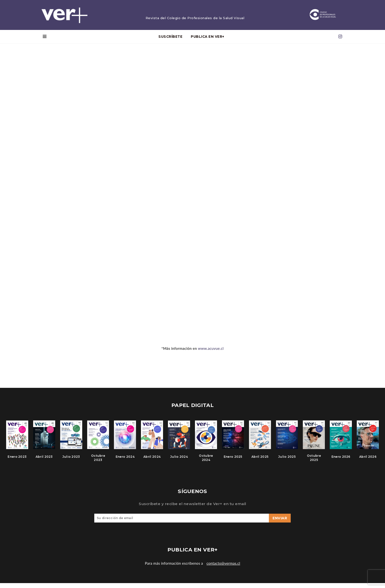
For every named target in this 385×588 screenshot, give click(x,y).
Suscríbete (170, 38)
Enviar (280, 523)
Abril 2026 (368, 460)
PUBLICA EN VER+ (208, 38)
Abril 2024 (152, 460)
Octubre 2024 (206, 461)
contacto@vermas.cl (223, 568)
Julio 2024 (179, 460)
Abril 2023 (44, 460)
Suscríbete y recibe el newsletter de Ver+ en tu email (192, 509)
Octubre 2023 (98, 461)
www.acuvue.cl (211, 349)
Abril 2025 (260, 460)
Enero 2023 (17, 460)
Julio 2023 (71, 460)
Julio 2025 (287, 460)
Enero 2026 (341, 460)
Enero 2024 (125, 460)
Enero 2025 (233, 460)
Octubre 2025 (314, 461)
